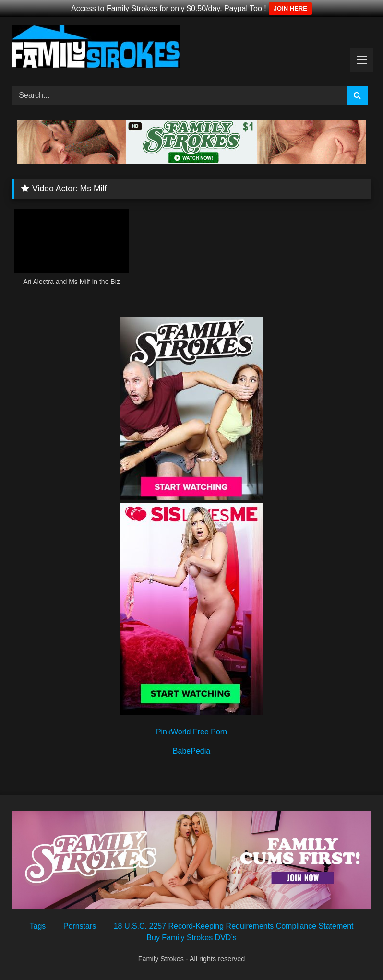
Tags (38, 926)
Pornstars (80, 926)
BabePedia (191, 751)
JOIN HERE (290, 8)
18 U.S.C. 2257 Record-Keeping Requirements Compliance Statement (234, 926)
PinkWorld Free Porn (191, 732)
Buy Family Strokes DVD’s (191, 938)
